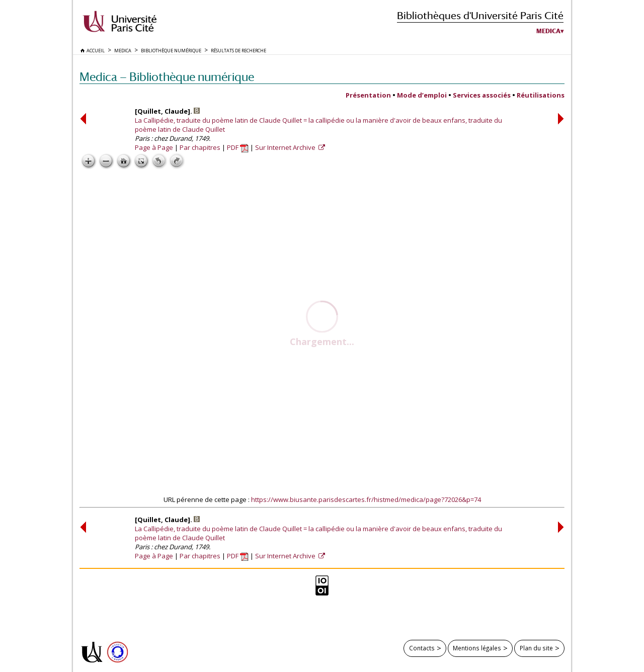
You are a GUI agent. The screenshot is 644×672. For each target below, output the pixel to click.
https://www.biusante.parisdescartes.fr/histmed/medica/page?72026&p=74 (366, 499)
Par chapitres (200, 147)
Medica (548, 31)
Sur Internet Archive (286, 147)
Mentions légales (477, 648)
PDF (238, 147)
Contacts (422, 648)
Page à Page (154, 147)
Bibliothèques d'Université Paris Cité (480, 15)
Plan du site (536, 648)
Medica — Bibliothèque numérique (167, 77)
